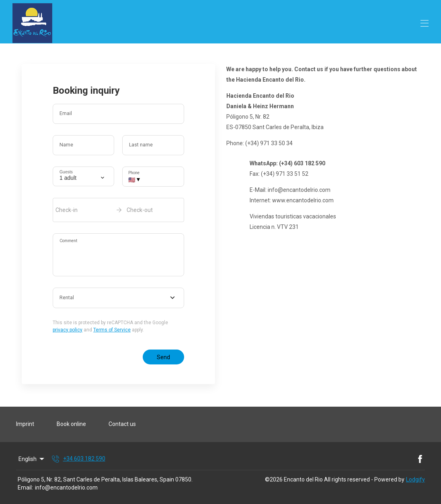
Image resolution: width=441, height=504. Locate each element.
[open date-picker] (118, 210)
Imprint (25, 424)
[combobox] (118, 298)
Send (163, 357)
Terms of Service (112, 330)
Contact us (122, 424)
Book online (71, 424)
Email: (25, 488)
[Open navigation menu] (425, 23)
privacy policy (68, 330)
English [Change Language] (32, 459)
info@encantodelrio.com (66, 488)
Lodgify (415, 479)
